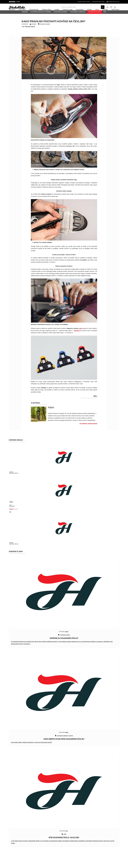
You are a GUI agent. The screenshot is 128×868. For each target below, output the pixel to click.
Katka (67, 736)
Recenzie (25, 17)
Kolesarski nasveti (94, 17)
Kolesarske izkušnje (61, 17)
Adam (35, 29)
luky (67, 835)
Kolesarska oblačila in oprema (41, 17)
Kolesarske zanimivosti (78, 17)
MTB (105, 17)
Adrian (67, 635)
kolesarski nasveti (30, 31)
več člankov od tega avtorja (88, 428)
